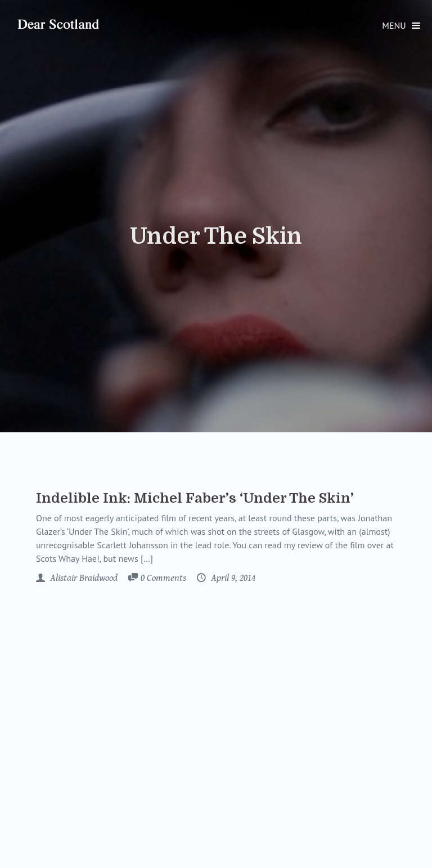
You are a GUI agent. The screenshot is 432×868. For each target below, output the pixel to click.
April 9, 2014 (232, 578)
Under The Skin (216, 236)
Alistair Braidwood (83, 578)
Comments (163, 579)
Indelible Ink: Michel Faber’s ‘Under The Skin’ (195, 498)
